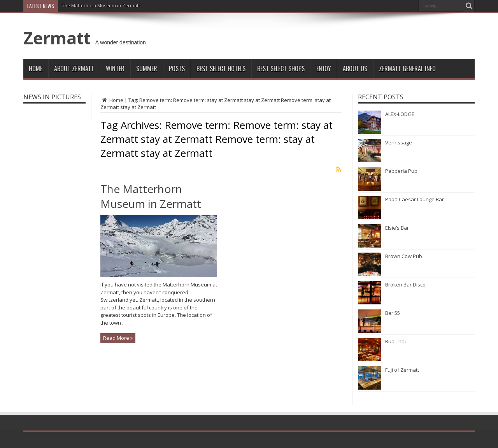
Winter (115, 69)
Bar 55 (393, 313)
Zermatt (57, 38)
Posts (177, 69)
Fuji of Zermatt (402, 370)
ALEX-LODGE (400, 114)
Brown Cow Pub (404, 256)
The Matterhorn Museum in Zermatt (101, 6)
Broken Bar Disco (405, 285)
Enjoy (324, 69)
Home (36, 69)
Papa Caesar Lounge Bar (415, 199)
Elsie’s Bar (397, 228)
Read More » (118, 338)
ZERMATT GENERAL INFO (407, 69)
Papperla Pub (401, 171)
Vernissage (399, 142)
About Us (355, 69)
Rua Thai (395, 341)
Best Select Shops (281, 69)
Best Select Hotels (221, 69)
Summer (147, 69)
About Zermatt (74, 69)
